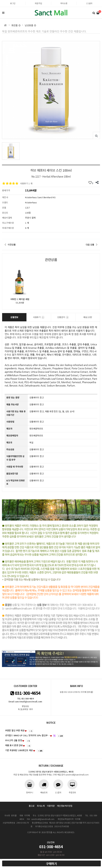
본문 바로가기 (0, 0)
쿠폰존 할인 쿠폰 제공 (15, 730)
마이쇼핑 (64, 3)
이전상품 (12, 245)
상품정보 (14, 317)
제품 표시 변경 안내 (14, 745)
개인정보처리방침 (65, 806)
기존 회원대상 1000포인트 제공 (19, 750)
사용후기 (39, 317)
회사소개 (41, 806)
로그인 (13, 3)
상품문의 (63, 317)
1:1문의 (89, 3)
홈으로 (32, 806)
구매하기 (51, 864)
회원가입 (38, 3)
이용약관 (51, 806)
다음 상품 (90, 245)
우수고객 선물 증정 (13, 740)
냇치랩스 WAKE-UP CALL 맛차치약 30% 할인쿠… (27, 735)
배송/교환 (88, 317)
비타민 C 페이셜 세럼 (20, 299)
